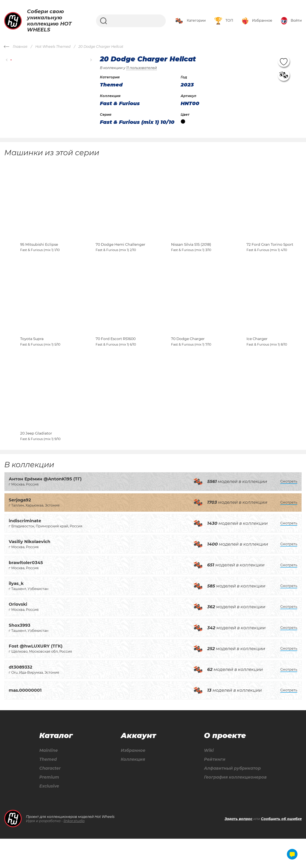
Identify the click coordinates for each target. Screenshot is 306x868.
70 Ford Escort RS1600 (116, 358)
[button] (7, 60)
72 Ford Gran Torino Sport (270, 254)
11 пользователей (142, 68)
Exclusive (49, 815)
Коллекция (132, 788)
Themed (48, 788)
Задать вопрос (239, 848)
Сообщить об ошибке (281, 848)
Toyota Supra (32, 358)
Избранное (132, 779)
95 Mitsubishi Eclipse (39, 254)
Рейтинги (213, 788)
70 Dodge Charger (188, 358)
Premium (49, 806)
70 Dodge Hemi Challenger (120, 254)
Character (50, 797)
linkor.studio (74, 850)
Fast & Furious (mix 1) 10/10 (137, 122)
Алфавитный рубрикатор (232, 797)
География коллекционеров (234, 806)
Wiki (207, 779)
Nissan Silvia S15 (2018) (191, 254)
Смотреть (289, 510)
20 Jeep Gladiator (36, 462)
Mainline (48, 779)
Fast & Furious (120, 103)
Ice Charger (257, 358)
